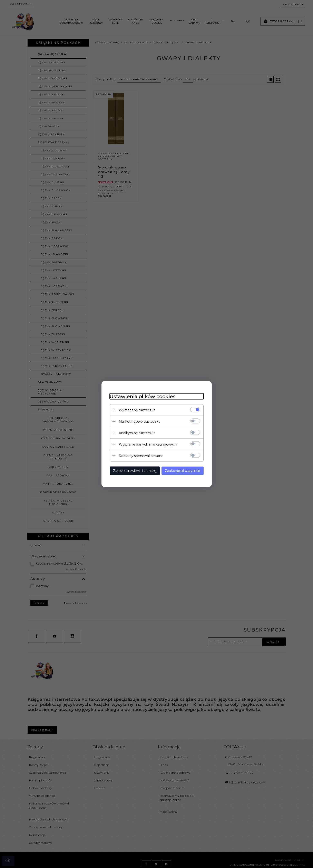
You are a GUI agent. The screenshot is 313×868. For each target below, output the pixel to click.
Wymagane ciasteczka (137, 410)
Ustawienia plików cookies (143, 396)
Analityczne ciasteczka (137, 433)
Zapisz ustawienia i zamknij (135, 471)
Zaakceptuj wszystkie (183, 471)
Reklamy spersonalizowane (141, 456)
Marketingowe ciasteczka (140, 421)
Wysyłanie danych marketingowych (148, 444)
